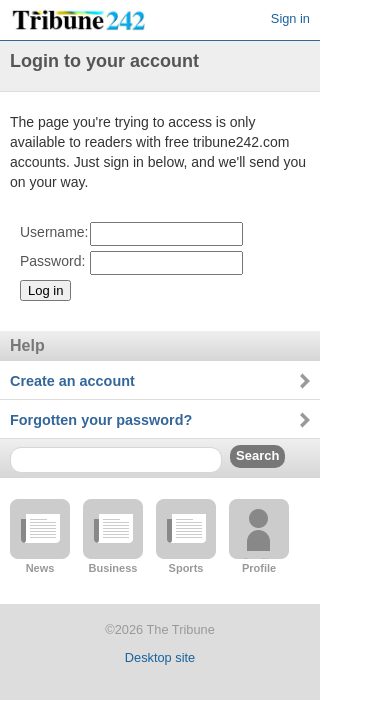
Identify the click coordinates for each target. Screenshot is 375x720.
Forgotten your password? (101, 420)
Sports (186, 568)
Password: (52, 261)
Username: (54, 232)
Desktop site (160, 657)
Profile (259, 568)
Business (113, 568)
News (40, 568)
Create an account (72, 381)
